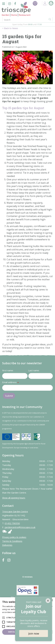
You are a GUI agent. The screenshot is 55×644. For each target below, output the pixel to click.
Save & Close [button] (15, 632)
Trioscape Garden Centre (15, 511)
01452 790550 (12, 523)
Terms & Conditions (12, 541)
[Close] (48, 601)
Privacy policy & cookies (14, 537)
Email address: (10, 382)
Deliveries (7, 545)
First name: (8, 370)
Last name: (34, 370)
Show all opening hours (14, 498)
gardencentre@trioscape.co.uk (20, 527)
